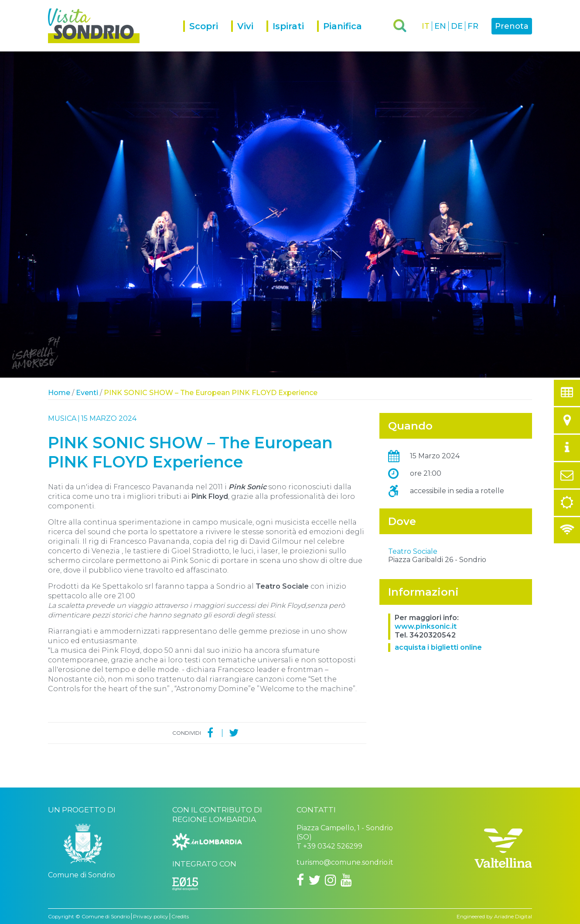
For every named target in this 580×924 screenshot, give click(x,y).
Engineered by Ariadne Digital (494, 916)
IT (426, 26)
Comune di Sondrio (106, 916)
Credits (180, 916)
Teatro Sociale (413, 628)
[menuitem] (207, 36)
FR (473, 26)
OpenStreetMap (480, 617)
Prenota (512, 26)
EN (440, 26)
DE (457, 26)
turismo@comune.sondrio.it (345, 862)
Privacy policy (151, 916)
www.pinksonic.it (426, 703)
